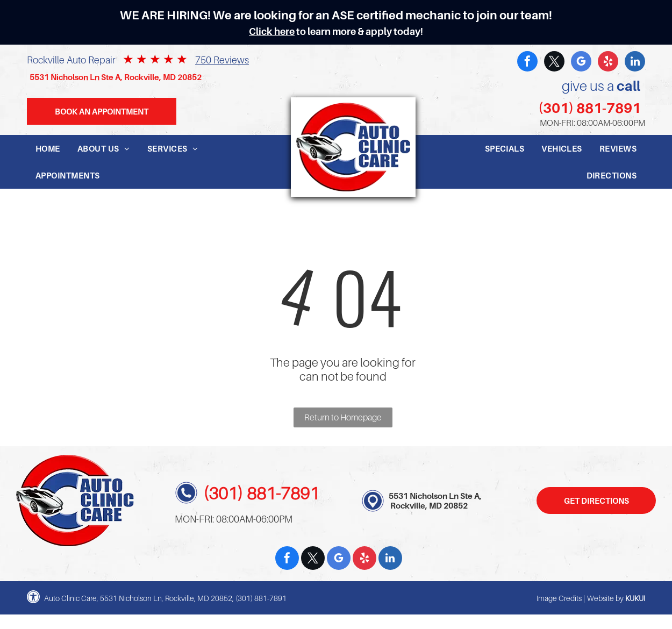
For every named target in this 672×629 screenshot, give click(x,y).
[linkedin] (635, 63)
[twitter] (554, 63)
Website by (605, 598)
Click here (272, 31)
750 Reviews (222, 60)
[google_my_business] (581, 63)
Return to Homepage (343, 417)
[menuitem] (48, 148)
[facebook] (527, 63)
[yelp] (608, 63)
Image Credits (559, 598)
